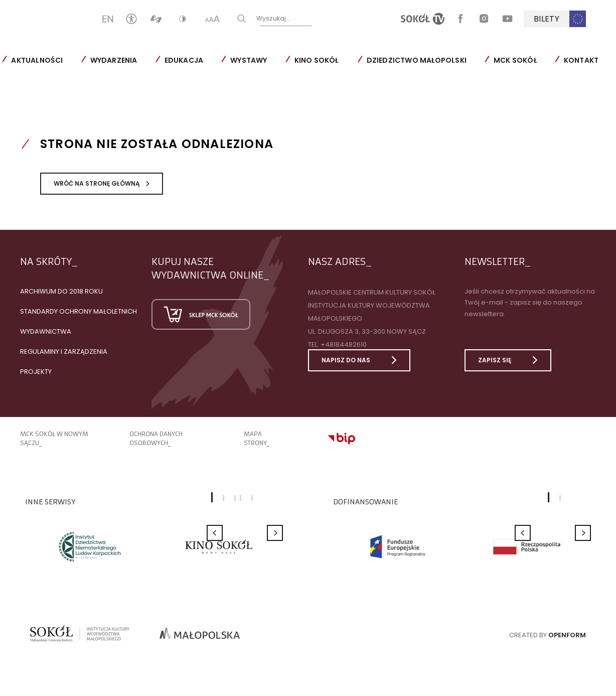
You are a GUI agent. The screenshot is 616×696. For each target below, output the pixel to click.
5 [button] (252, 498)
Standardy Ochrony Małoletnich (79, 311)
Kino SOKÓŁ (316, 60)
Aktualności (37, 60)
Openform (567, 635)
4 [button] (241, 498)
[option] (90, 546)
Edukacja (184, 60)
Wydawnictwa (46, 331)
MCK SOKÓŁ (515, 60)
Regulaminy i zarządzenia (64, 352)
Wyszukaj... (328, 18)
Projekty (36, 372)
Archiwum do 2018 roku (61, 291)
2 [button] (223, 498)
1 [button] (549, 497)
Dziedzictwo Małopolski (416, 60)
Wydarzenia (113, 60)
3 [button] (235, 498)
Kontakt (581, 60)
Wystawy (249, 60)
